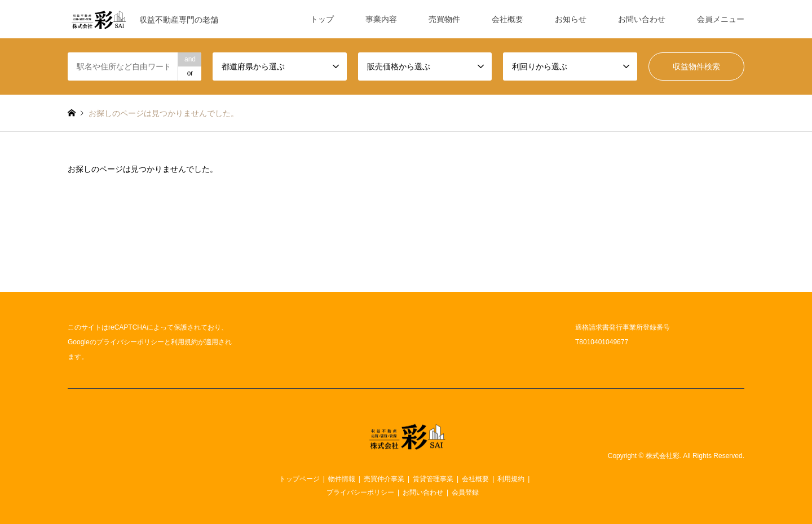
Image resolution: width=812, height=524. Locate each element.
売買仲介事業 (384, 479)
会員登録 (465, 492)
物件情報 (342, 479)
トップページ (299, 479)
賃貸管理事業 (433, 479)
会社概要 (507, 19)
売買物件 (444, 19)
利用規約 (184, 342)
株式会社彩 (663, 456)
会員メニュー (721, 19)
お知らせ (571, 19)
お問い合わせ (642, 19)
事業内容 (381, 19)
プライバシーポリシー (130, 342)
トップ (322, 19)
